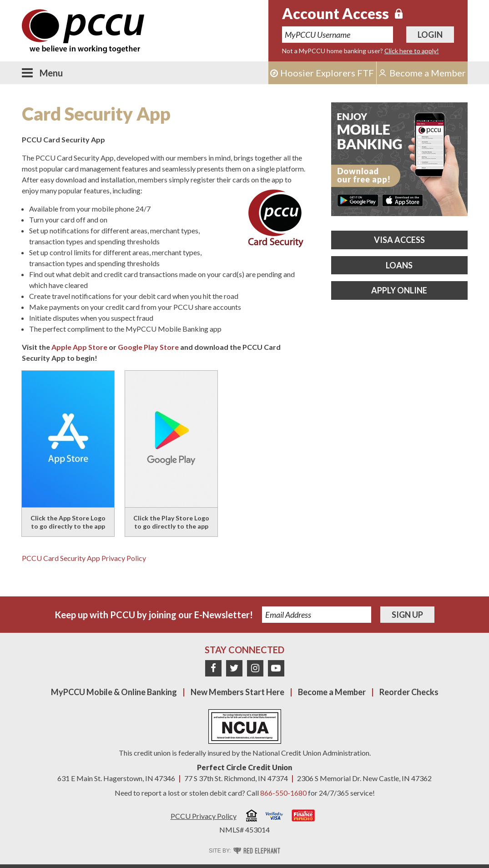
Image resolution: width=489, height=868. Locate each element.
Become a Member (332, 692)
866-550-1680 (283, 793)
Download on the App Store (402, 200)
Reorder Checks (409, 692)
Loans (399, 265)
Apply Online (399, 290)
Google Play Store (148, 347)
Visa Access (399, 240)
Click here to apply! (412, 51)
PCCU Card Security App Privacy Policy (84, 558)
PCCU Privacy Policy (204, 816)
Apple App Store (79, 347)
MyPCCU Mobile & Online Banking (114, 692)
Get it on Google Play (358, 200)
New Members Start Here (237, 692)
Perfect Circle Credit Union (244, 767)
